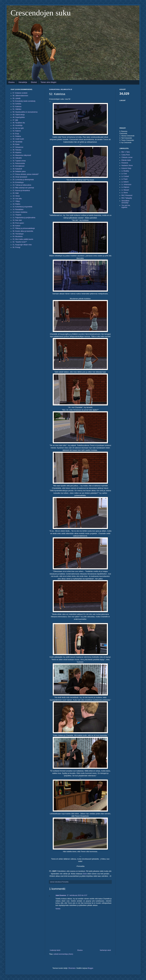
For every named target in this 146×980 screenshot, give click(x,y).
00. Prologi (16, 247)
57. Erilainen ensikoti (20, 93)
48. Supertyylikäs (19, 117)
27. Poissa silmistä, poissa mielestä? (26, 174)
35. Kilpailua (17, 153)
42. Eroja (16, 134)
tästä (85, 874)
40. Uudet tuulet (18, 139)
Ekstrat (34, 82)
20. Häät (16, 193)
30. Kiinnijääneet (19, 166)
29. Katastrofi (17, 169)
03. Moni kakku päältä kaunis (23, 239)
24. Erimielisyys (18, 182)
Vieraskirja (23, 82)
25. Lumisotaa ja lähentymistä (23, 180)
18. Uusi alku (17, 199)
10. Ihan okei (17, 220)
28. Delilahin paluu (19, 172)
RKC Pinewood (127, 195)
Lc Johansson (126, 185)
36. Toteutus (17, 150)
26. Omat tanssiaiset (20, 177)
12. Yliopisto (17, 215)
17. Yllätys (16, 201)
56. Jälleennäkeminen (20, 96)
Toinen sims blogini (48, 82)
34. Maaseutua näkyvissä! (22, 155)
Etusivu (12, 82)
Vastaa (58, 909)
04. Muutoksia (18, 236)
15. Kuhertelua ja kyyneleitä (22, 207)
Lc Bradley (125, 171)
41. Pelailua (17, 136)
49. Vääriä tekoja (19, 115)
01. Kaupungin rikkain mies (22, 245)
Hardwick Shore (127, 166)
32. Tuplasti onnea (19, 161)
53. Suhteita (17, 104)
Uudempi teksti (55, 950)
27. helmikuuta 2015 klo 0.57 (77, 895)
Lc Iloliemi (125, 182)
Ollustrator (72, 968)
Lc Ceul (124, 174)
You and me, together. (126, 206)
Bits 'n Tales (126, 152)
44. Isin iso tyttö (18, 128)
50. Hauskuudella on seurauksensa (25, 112)
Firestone (125, 163)
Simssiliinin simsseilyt (125, 202)
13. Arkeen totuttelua (20, 212)
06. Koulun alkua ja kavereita (23, 231)
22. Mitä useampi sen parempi (23, 188)
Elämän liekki (126, 160)
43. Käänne (17, 131)
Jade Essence (61, 895)
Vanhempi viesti (105, 950)
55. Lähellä (17, 98)
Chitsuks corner (127, 157)
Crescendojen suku (41, 13)
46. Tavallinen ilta (19, 123)
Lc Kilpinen (125, 187)
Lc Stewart (125, 190)
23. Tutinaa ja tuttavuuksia (22, 185)
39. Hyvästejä (17, 142)
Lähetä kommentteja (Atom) (63, 954)
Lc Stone (125, 193)
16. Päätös (16, 204)
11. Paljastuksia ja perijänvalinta (24, 218)
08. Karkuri (16, 226)
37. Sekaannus (18, 147)
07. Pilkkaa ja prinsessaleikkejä (24, 228)
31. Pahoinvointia (19, 163)
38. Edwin (16, 144)
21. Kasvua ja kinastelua (21, 191)
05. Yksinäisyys (18, 234)
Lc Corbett (125, 176)
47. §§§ (15, 120)
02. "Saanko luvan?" (20, 242)
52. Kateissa (17, 107)
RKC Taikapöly (127, 198)
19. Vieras (16, 196)
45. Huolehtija (17, 125)
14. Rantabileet (18, 209)
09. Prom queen (18, 223)
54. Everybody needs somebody (24, 101)
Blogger (90, 968)
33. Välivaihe (17, 158)
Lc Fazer (125, 179)
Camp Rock (126, 155)
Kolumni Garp (126, 168)
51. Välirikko (17, 109)
